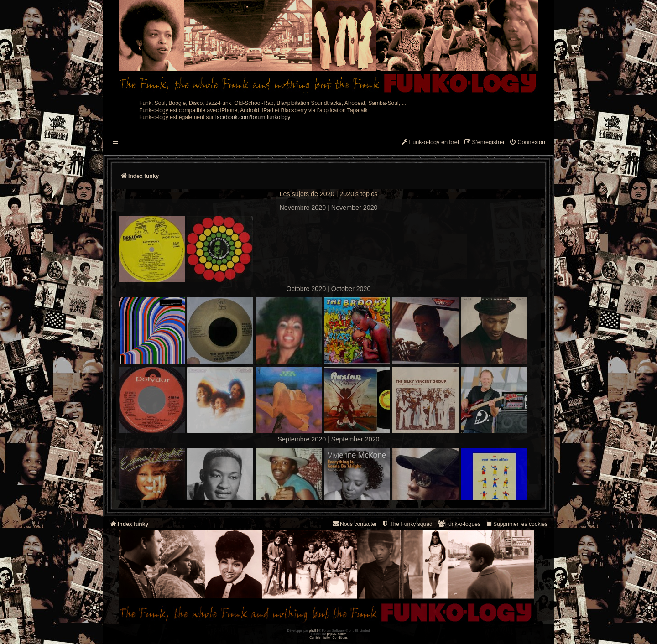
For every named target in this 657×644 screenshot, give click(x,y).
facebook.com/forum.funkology (253, 117)
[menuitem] (527, 143)
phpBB (314, 631)
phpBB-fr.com (337, 634)
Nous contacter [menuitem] (354, 524)
